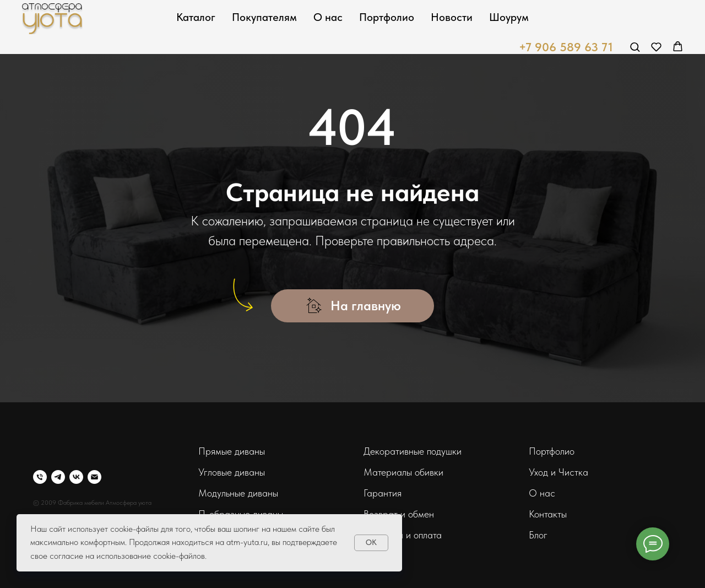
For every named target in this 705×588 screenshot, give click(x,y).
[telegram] (58, 477)
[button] (635, 47)
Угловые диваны (232, 472)
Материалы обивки (403, 472)
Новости (452, 17)
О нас (328, 17)
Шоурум (509, 17)
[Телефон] (40, 477)
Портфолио (387, 17)
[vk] (76, 477)
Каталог (196, 17)
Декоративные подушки (413, 451)
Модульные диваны (238, 493)
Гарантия (383, 493)
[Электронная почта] (94, 477)
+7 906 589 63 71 (566, 47)
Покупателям (264, 17)
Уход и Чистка (558, 472)
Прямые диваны (232, 451)
